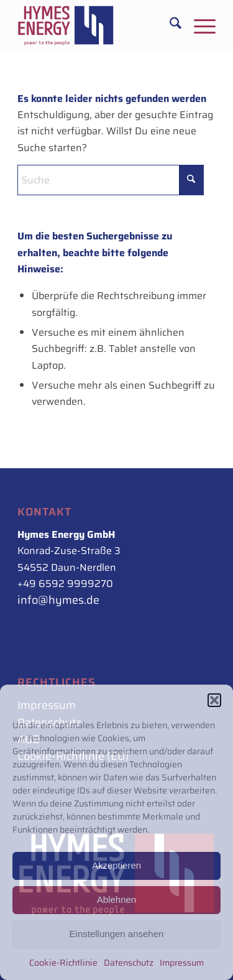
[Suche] (169, 25)
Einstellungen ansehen (117, 934)
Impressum (182, 963)
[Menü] (199, 25)
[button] (214, 700)
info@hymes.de (58, 600)
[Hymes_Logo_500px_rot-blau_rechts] (97, 25)
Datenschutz (129, 963)
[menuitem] (169, 25)
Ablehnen (116, 899)
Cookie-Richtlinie (63, 963)
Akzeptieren (116, 865)
